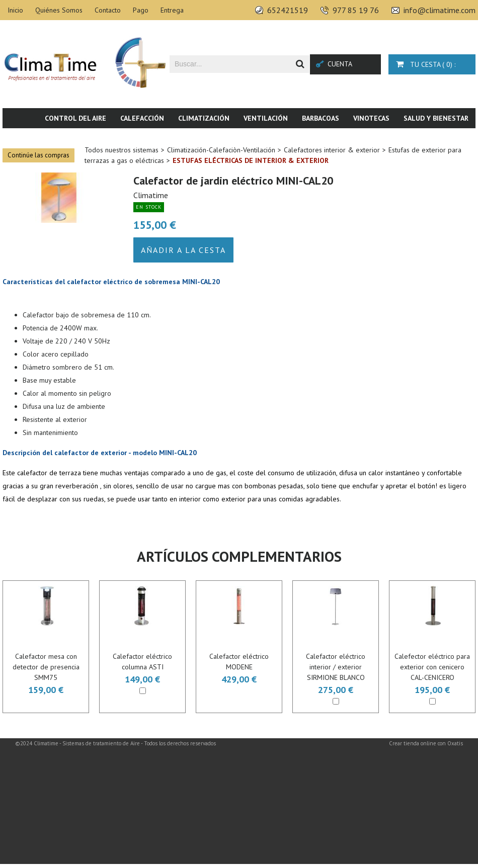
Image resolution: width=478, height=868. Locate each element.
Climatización (204, 118)
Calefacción (142, 118)
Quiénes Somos (59, 10)
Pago (141, 10)
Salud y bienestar (436, 118)
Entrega (172, 10)
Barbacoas (321, 118)
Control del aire (75, 118)
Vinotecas (371, 118)
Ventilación (266, 118)
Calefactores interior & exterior (332, 150)
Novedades (449, 138)
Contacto (108, 10)
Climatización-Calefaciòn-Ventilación (221, 150)
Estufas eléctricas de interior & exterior (251, 160)
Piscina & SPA (392, 138)
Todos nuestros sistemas (122, 150)
